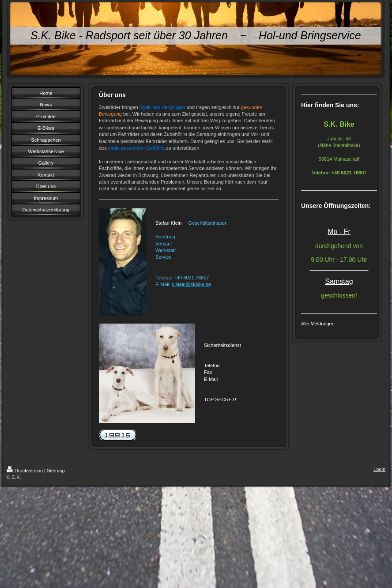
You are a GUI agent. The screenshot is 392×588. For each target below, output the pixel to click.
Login (379, 469)
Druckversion (25, 471)
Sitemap (56, 471)
